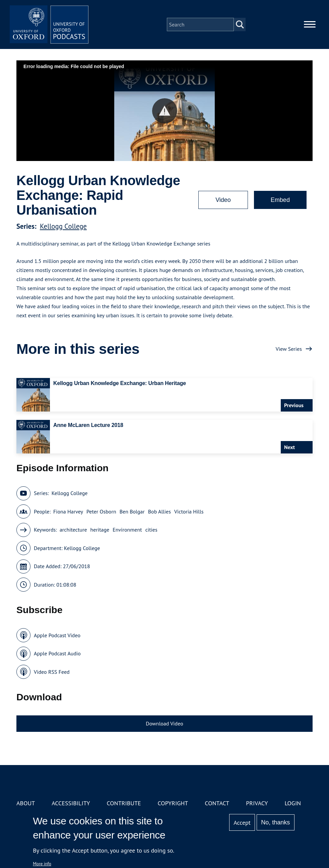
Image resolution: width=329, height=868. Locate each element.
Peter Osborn (101, 511)
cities (151, 530)
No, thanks (275, 822)
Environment (127, 530)
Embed (280, 200)
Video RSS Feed (52, 672)
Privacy (257, 803)
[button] (165, 111)
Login (293, 803)
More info (42, 864)
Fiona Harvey (68, 511)
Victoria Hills (189, 511)
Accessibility (71, 803)
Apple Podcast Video (57, 635)
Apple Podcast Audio (57, 653)
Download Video (164, 723)
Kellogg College (63, 226)
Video (223, 200)
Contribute (124, 803)
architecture (73, 530)
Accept (242, 823)
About (26, 803)
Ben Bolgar (132, 511)
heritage (100, 530)
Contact (217, 803)
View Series (289, 349)
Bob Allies (159, 511)
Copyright (173, 803)
